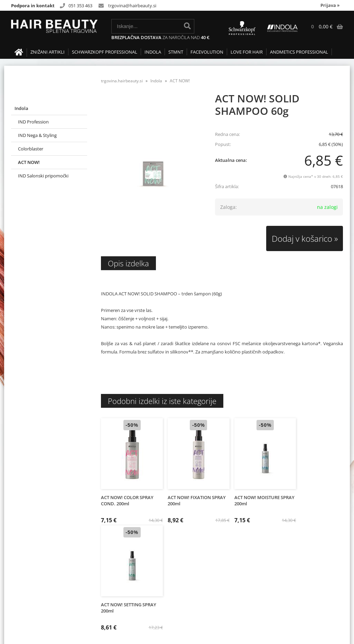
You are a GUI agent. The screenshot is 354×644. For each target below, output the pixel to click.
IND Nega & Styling (37, 135)
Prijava (330, 5)
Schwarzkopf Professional (105, 52)
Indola (153, 52)
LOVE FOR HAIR (247, 52)
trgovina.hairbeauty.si (122, 81)
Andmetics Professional (299, 52)
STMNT (176, 52)
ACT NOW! (29, 162)
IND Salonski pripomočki (43, 176)
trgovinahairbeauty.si (132, 6)
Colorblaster (31, 149)
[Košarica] (324, 27)
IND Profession (33, 122)
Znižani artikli (48, 52)
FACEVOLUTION (207, 52)
